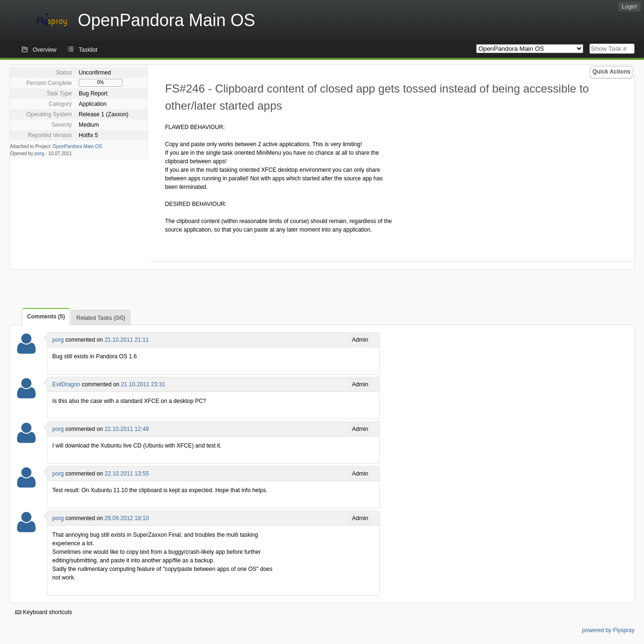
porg (39, 154)
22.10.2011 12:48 (126, 429)
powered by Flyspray (608, 630)
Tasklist (88, 50)
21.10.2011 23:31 (143, 384)
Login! (630, 7)
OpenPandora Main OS (77, 146)
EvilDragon (66, 384)
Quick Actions (611, 72)
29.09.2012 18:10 (126, 518)
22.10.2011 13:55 (126, 474)
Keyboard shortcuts (44, 612)
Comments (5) (46, 317)
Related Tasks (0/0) (101, 318)
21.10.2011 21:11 (126, 340)
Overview (45, 50)
